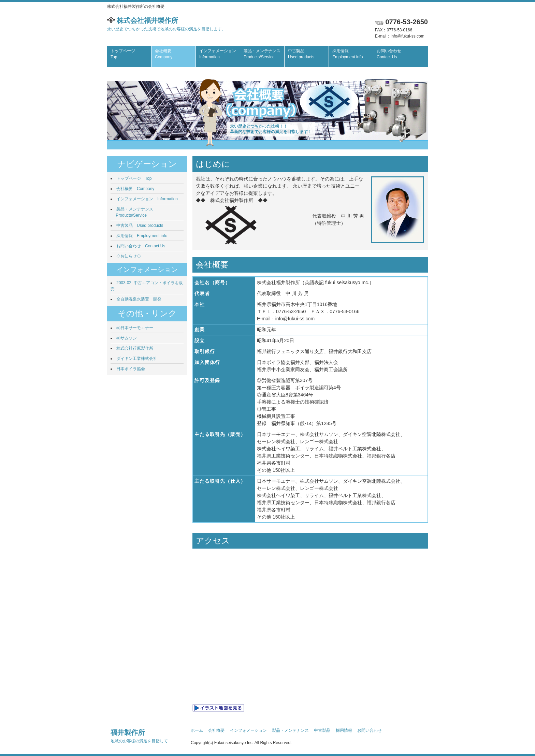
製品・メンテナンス (262, 54)
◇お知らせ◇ (129, 256)
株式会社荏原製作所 (135, 348)
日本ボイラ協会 (131, 369)
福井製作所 (139, 736)
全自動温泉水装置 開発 (139, 299)
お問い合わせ (389, 54)
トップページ (123, 54)
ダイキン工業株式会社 (137, 359)
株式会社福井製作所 (167, 24)
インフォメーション (218, 54)
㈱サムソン (127, 338)
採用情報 (348, 54)
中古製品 (301, 54)
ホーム (197, 730)
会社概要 (164, 54)
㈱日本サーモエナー (135, 328)
